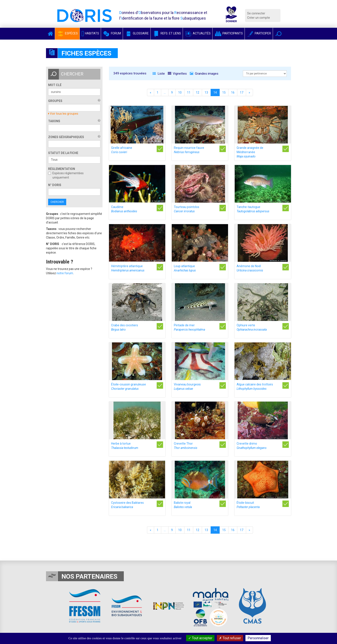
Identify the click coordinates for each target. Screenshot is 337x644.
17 (242, 92)
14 (215, 92)
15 (224, 92)
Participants (229, 33)
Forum (112, 33)
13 (206, 92)
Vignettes (177, 74)
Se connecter (256, 13)
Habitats (90, 33)
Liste (159, 74)
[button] (278, 34)
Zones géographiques (66, 137)
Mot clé (55, 85)
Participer (259, 33)
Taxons (54, 121)
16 (233, 92)
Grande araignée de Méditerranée (250, 152)
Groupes (55, 101)
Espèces (67, 33)
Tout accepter (200, 638)
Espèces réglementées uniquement (66, 175)
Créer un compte (259, 18)
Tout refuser (230, 638)
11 (189, 92)
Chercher (57, 202)
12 (198, 92)
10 (180, 92)
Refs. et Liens (167, 33)
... (165, 92)
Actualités (198, 33)
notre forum (65, 273)
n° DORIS (55, 185)
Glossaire (137, 33)
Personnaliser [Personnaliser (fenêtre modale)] (258, 638)
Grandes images (204, 74)
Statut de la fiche (63, 153)
